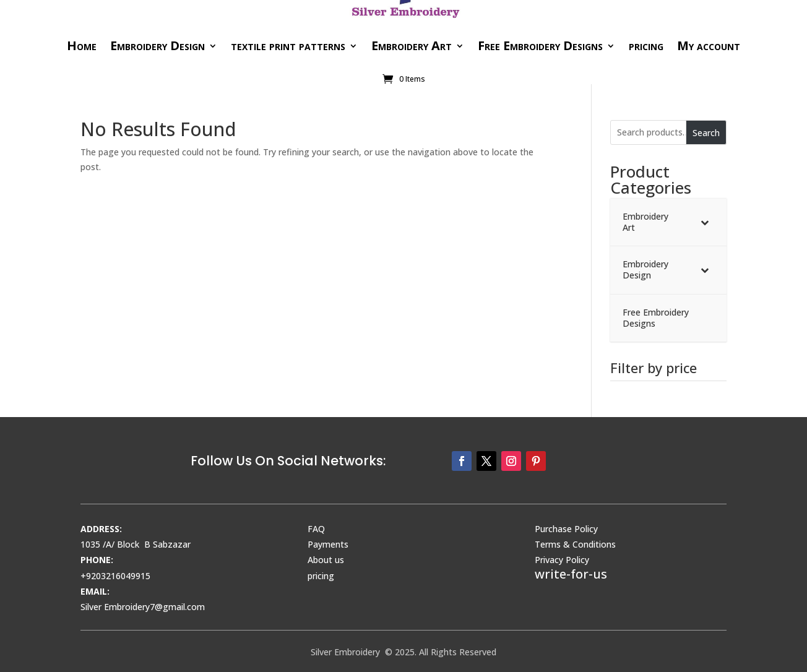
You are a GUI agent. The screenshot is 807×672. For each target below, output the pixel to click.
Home (82, 45)
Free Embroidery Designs (540, 45)
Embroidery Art (412, 45)
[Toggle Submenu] (705, 222)
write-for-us (571, 574)
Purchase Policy (566, 529)
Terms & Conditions (575, 544)
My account (709, 45)
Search (706, 133)
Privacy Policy (562, 560)
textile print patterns (288, 45)
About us (326, 560)
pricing (646, 45)
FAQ (316, 529)
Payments (328, 544)
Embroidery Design (158, 45)
